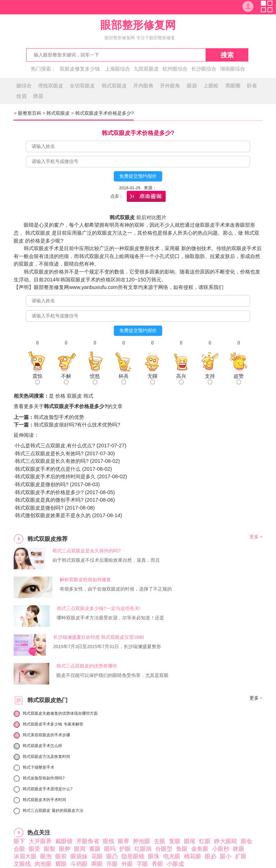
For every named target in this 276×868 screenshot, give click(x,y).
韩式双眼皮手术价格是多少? (104, 113)
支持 (210, 379)
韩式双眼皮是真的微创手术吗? (49, 500)
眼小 (226, 856)
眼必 (211, 856)
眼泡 (46, 856)
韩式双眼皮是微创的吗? (42, 484)
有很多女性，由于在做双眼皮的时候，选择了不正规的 (116, 589)
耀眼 (61, 864)
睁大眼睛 (226, 841)
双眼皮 (74, 396)
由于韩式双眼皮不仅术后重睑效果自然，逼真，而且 (106, 560)
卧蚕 (252, 86)
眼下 (19, 841)
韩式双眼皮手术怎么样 (42, 746)
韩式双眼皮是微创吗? (39, 508)
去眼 (160, 841)
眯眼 (239, 849)
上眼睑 (211, 86)
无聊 (152, 379)
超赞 (239, 379)
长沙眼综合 (204, 69)
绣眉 (38, 96)
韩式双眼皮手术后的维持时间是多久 (55, 476)
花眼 (97, 856)
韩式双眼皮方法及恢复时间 (46, 756)
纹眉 (22, 96)
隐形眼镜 (133, 856)
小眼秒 (221, 849)
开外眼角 (170, 86)
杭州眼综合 (175, 69)
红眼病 (143, 849)
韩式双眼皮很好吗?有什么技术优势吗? (77, 425)
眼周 (80, 849)
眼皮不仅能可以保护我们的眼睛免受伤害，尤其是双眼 (112, 675)
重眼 (95, 849)
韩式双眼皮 (114, 86)
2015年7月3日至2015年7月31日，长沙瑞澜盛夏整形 (107, 647)
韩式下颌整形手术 (38, 767)
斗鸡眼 (79, 864)
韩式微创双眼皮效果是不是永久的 (53, 515)
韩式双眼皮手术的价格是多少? (49, 492)
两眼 (97, 864)
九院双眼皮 (146, 69)
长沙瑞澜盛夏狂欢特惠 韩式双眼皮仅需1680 (99, 637)
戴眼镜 (64, 841)
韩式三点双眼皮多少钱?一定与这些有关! (98, 608)
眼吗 (110, 849)
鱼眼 (182, 849)
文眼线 (22, 864)
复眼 (175, 841)
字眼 (142, 864)
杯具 (124, 379)
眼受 (34, 849)
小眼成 (175, 864)
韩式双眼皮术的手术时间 (44, 800)
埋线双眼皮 (51, 86)
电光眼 (172, 856)
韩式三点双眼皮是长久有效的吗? (52, 461)
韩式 (88, 396)
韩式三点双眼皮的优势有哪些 (87, 666)
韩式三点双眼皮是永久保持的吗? (86, 551)
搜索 (227, 55)
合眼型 (164, 849)
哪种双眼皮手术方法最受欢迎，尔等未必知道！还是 (111, 618)
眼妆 (247, 841)
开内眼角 (143, 86)
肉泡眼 (43, 864)
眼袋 (192, 86)
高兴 (181, 379)
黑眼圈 (233, 86)
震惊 (37, 379)
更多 (254, 537)
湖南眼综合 (233, 69)
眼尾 (190, 841)
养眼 (157, 864)
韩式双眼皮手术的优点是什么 (48, 469)
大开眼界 (40, 841)
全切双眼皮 (82, 86)
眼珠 (154, 856)
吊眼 (112, 864)
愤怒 (95, 379)
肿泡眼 (142, 841)
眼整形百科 (30, 113)
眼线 (109, 841)
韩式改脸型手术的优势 (59, 417)
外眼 (127, 864)
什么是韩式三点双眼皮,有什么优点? (55, 446)
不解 (66, 379)
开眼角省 (88, 841)
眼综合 (24, 86)
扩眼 (241, 856)
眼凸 (112, 856)
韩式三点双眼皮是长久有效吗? (49, 453)
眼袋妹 (79, 856)
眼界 (124, 841)
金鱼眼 (200, 849)
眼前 (61, 856)
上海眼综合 (118, 69)
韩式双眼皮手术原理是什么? (47, 789)
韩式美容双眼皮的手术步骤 (46, 735)
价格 (60, 396)
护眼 (125, 849)
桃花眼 (193, 856)
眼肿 (65, 849)
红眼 (205, 841)
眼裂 (50, 849)
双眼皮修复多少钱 (80, 69)
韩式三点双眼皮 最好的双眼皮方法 (53, 810)
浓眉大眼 (25, 856)
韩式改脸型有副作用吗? (43, 778)
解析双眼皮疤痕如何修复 (85, 580)
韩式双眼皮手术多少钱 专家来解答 (53, 724)
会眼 (19, 849)
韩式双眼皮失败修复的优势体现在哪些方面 (60, 713)
